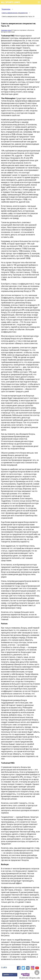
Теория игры (6, 9)
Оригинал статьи (6, 30)
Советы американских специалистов (15, 13)
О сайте (4, 967)
